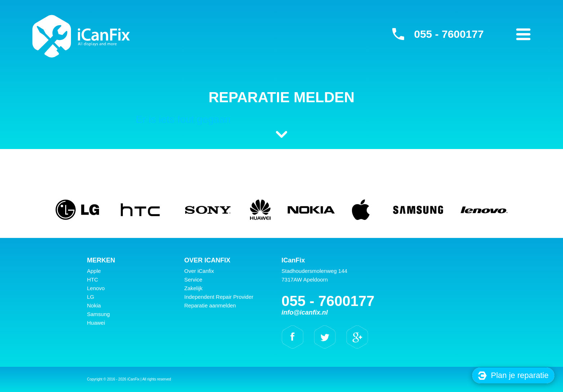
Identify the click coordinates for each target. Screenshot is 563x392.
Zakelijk (194, 288)
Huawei (96, 323)
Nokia (94, 305)
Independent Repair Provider (219, 297)
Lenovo (96, 288)
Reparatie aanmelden (210, 305)
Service (193, 280)
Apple (94, 271)
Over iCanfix (199, 271)
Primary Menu (523, 34)
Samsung (99, 314)
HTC (93, 280)
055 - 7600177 (449, 34)
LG (91, 297)
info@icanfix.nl (305, 312)
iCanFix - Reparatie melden (81, 36)
